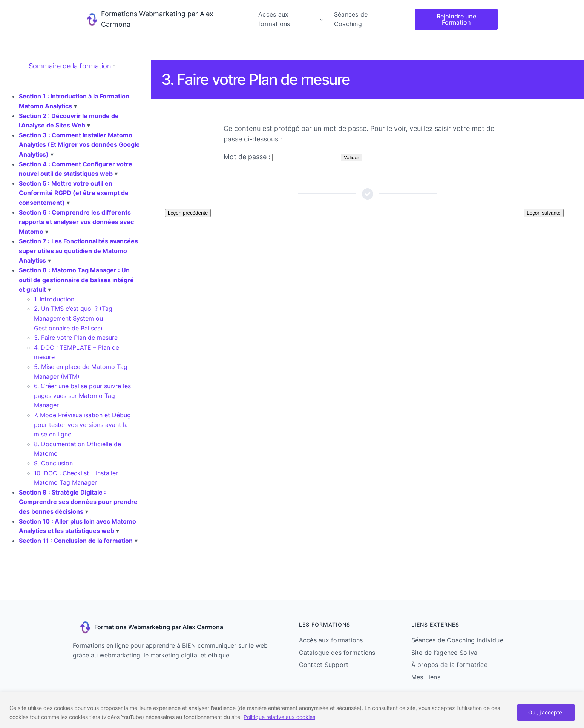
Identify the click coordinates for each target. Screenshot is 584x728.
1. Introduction (54, 299)
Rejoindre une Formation (456, 19)
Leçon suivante (544, 213)
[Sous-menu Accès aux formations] (322, 20)
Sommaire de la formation (70, 66)
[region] (292, 710)
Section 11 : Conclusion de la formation (76, 541)
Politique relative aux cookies (279, 717)
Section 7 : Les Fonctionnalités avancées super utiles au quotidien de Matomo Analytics (78, 251)
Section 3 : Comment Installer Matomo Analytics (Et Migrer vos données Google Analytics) (79, 145)
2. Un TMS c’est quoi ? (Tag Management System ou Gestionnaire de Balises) (73, 318)
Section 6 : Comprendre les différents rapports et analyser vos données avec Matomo (76, 222)
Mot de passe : (281, 157)
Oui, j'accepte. (546, 712)
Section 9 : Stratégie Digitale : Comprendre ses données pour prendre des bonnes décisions (78, 502)
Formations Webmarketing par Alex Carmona (159, 627)
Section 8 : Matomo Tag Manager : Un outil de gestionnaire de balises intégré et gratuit (76, 280)
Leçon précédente (188, 213)
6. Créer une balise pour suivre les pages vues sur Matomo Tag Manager (82, 395)
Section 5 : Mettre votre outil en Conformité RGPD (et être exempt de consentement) (74, 193)
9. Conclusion (53, 463)
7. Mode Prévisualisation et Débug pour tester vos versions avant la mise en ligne (82, 425)
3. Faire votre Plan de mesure (76, 338)
